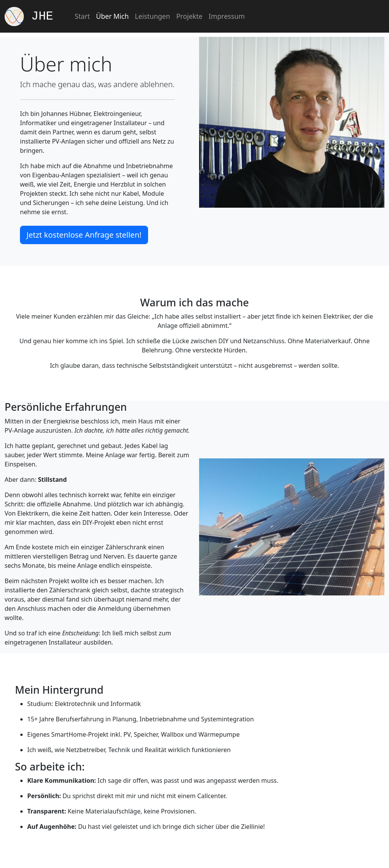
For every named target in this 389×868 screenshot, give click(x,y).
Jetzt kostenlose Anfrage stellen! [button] (84, 235)
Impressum (227, 16)
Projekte (189, 16)
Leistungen (153, 16)
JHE (29, 17)
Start (82, 16)
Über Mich (112, 16)
